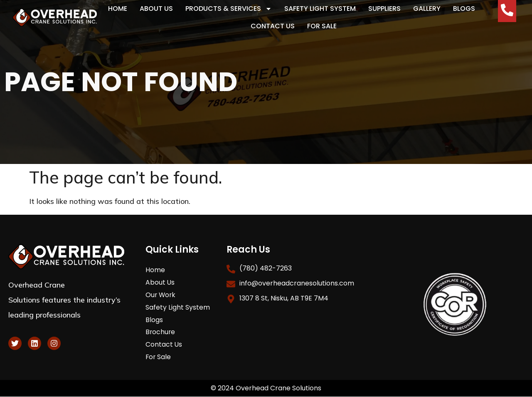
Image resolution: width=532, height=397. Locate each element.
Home (118, 9)
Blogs (464, 9)
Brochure (161, 332)
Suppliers (384, 9)
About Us (156, 9)
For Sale (322, 26)
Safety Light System (320, 9)
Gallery (427, 9)
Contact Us (273, 26)
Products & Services (229, 9)
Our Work (161, 295)
